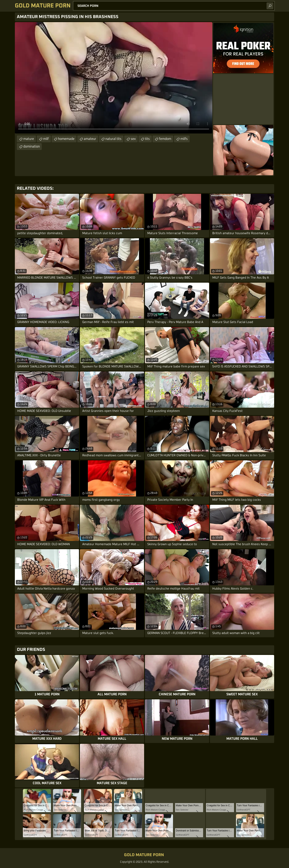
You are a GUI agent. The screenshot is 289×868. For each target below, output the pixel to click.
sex (133, 139)
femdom (165, 139)
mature (29, 139)
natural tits (113, 139)
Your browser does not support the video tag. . (114, 78)
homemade (66, 139)
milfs (184, 139)
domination (32, 147)
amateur (90, 139)
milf (46, 139)
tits (147, 139)
